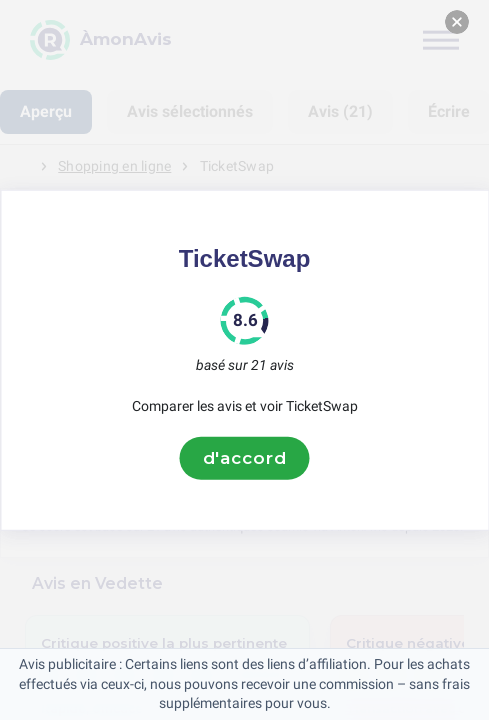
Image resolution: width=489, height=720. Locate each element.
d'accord (245, 458)
